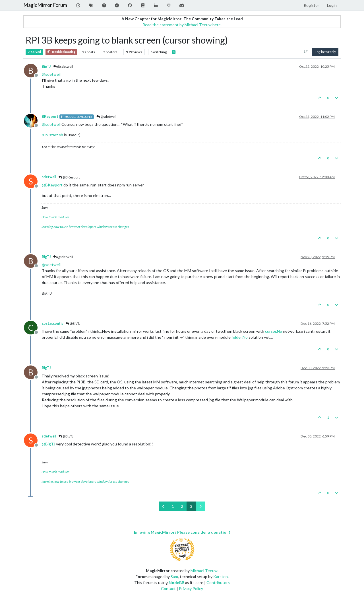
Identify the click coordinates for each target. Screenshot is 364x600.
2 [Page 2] (182, 506)
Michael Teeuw (204, 571)
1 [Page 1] (173, 506)
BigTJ (46, 66)
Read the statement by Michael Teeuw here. (182, 25)
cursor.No (274, 331)
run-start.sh (52, 135)
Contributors (218, 582)
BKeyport (50, 117)
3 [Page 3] (191, 506)
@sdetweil (63, 66)
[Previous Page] (164, 506)
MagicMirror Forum (45, 5)
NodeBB (176, 582)
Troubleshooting (61, 52)
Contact (168, 588)
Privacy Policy (191, 588)
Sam (174, 577)
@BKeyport (69, 177)
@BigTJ (73, 323)
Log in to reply (325, 52)
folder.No (240, 337)
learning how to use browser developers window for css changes (85, 227)
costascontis (52, 323)
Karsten (221, 577)
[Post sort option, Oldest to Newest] (306, 52)
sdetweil (49, 177)
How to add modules (55, 217)
